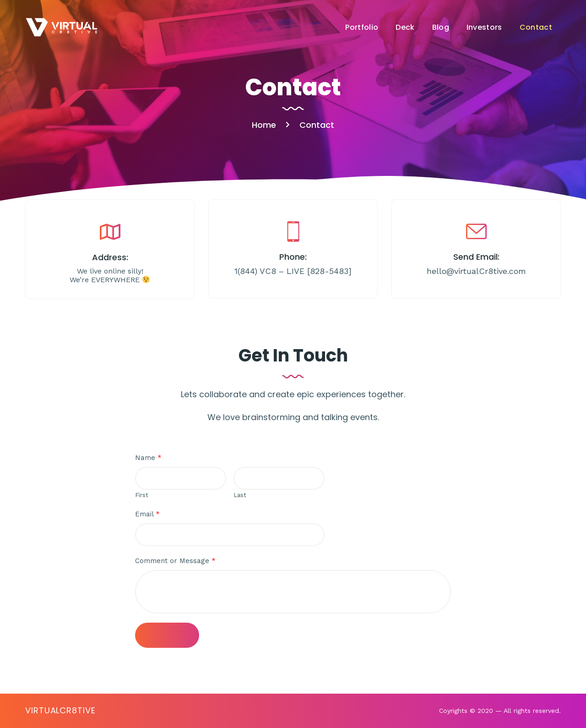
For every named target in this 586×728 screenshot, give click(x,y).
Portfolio (362, 27)
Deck (405, 27)
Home (264, 125)
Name (148, 458)
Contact (536, 27)
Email (147, 514)
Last (240, 495)
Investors (484, 27)
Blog (441, 27)
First (142, 495)
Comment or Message (175, 561)
